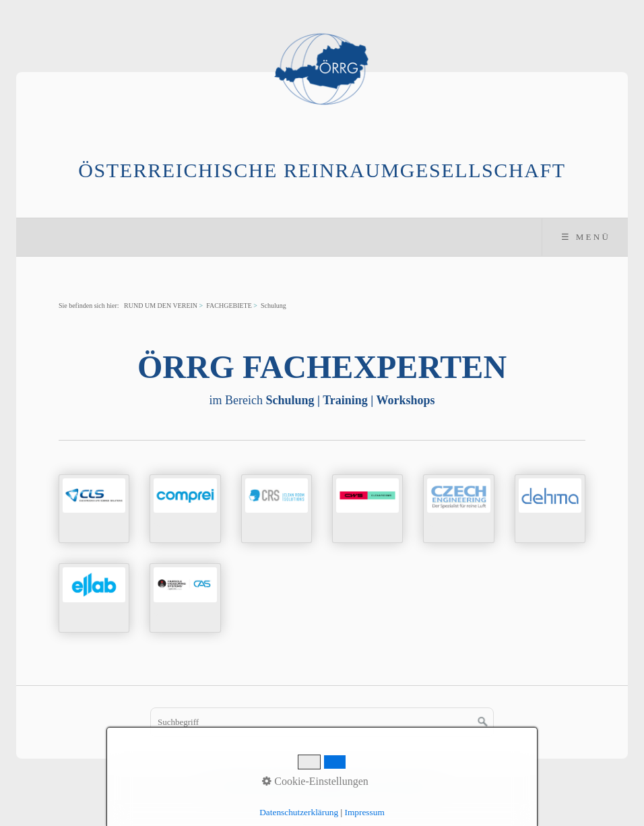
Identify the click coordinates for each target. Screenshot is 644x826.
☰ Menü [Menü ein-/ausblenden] (586, 237)
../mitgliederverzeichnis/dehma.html (550, 509)
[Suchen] (483, 722)
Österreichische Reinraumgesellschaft (322, 170)
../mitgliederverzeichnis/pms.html (185, 598)
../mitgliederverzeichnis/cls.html (94, 509)
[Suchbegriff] (322, 722)
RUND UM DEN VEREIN (161, 306)
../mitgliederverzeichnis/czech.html (458, 509)
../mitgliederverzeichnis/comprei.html (185, 509)
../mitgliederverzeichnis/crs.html (277, 509)
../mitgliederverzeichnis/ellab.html (94, 598)
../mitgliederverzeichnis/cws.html (367, 509)
